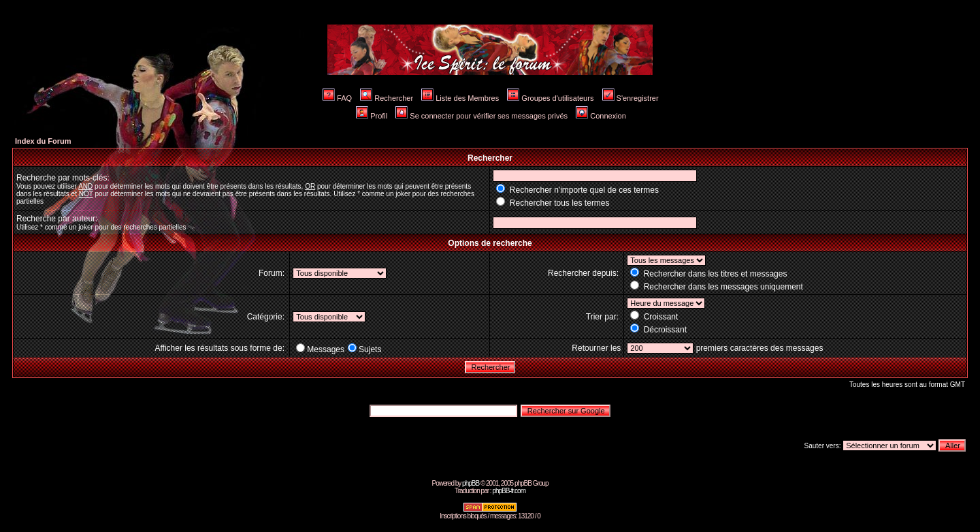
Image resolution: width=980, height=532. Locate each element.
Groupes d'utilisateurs (550, 98)
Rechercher (387, 98)
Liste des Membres (460, 98)
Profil (372, 116)
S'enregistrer (631, 98)
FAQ (337, 98)
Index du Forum (43, 141)
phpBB (471, 483)
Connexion (601, 116)
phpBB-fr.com (509, 491)
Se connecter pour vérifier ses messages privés (481, 116)
